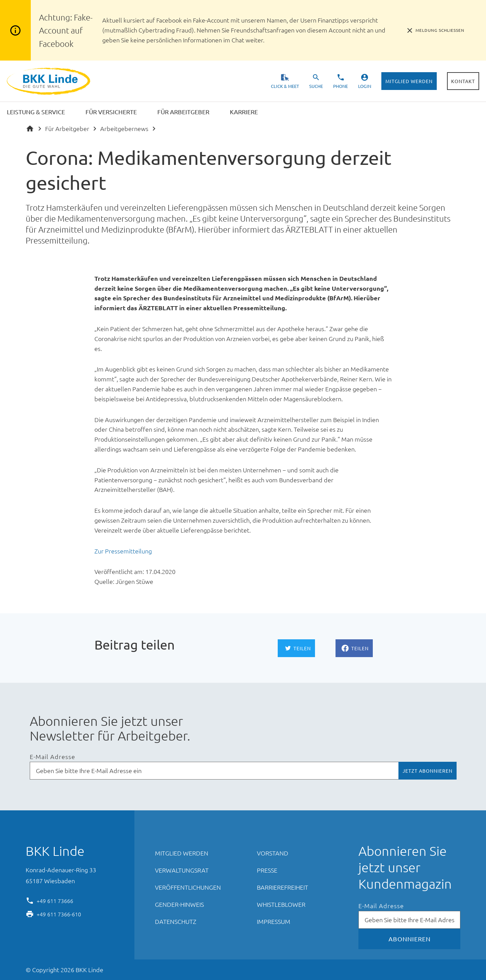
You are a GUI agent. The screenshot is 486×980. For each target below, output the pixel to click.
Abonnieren (410, 939)
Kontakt (463, 81)
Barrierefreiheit (283, 887)
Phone (340, 86)
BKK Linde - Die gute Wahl (49, 81)
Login (365, 86)
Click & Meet (285, 86)
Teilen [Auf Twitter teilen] (302, 648)
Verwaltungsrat (182, 870)
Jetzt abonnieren (428, 771)
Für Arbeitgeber (67, 128)
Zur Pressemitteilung (123, 551)
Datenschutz (176, 921)
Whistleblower (281, 904)
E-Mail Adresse (52, 757)
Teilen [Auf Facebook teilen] (360, 648)
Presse (267, 870)
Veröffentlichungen (188, 887)
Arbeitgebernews (124, 128)
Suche (316, 86)
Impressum (274, 921)
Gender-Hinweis (179, 904)
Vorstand (273, 853)
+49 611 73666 (55, 900)
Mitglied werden (409, 81)
